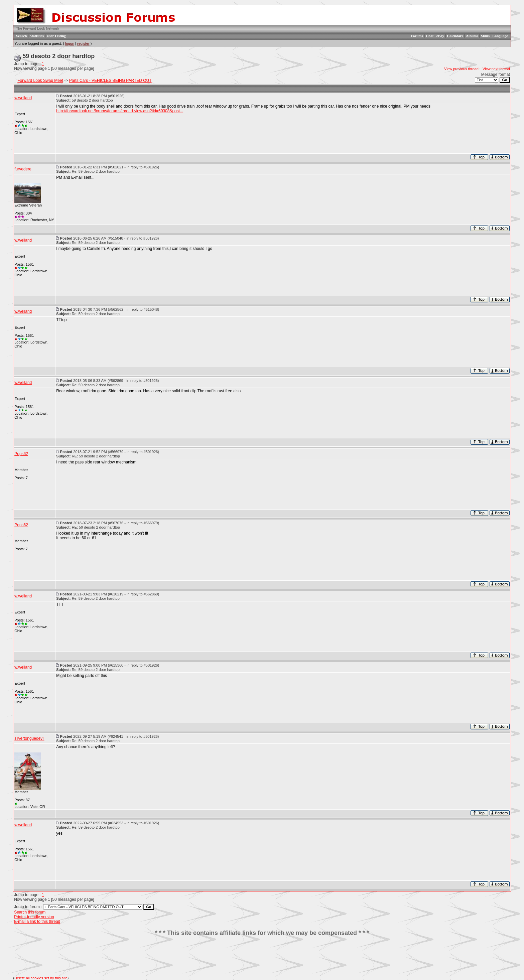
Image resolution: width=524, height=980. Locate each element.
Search (21, 36)
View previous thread (461, 69)
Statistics (37, 36)
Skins (485, 36)
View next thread (496, 69)
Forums (417, 36)
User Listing (56, 36)
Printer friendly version (34, 917)
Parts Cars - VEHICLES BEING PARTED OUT (110, 81)
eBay (440, 36)
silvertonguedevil (29, 738)
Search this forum (30, 912)
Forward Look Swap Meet (40, 81)
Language (500, 36)
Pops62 (21, 454)
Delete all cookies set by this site (41, 978)
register (83, 43)
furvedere (23, 169)
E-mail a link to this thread (37, 922)
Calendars (455, 36)
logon (70, 43)
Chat (430, 36)
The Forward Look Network (38, 29)
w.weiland (23, 98)
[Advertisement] (262, 956)
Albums (472, 36)
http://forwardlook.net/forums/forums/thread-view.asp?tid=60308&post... (120, 111)
